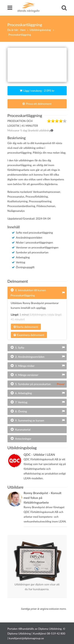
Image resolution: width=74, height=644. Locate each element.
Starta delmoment (26, 327)
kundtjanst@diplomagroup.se (26, 638)
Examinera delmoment (29, 335)
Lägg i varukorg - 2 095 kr (37, 91)
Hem (23, 30)
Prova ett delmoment (37, 104)
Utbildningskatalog (40, 30)
